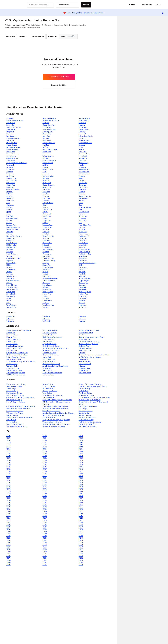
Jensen (81, 178)
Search (86, 5)
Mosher (45, 296)
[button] (163, 5)
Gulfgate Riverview (13, 189)
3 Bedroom (82, 317)
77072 (81, 487)
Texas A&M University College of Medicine (57, 400)
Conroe (45, 205)
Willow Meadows (48, 156)
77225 (8, 525)
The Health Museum (85, 348)
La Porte (9, 221)
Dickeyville (82, 258)
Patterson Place (47, 225)
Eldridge (45, 167)
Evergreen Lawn (12, 287)
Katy (80, 223)
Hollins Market (11, 245)
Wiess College (47, 393)
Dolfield (9, 283)
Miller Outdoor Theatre (14, 348)
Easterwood (82, 285)
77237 (81, 531)
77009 (81, 440)
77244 (81, 536)
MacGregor (10, 201)
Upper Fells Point (48, 236)
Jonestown (10, 232)
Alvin (8, 214)
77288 (81, 560)
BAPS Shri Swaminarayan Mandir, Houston (21, 362)
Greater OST (47, 187)
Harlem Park (11, 292)
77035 (45, 460)
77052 (8, 474)
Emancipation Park (85, 364)
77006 (81, 438)
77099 (45, 507)
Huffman (9, 207)
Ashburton (82, 276)
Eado (8, 203)
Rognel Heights (48, 267)
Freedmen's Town (48, 375)
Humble (9, 209)
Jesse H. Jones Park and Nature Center (55, 366)
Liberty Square (47, 294)
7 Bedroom (10, 321)
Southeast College (85, 389)
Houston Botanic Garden (51, 355)
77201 (81, 507)
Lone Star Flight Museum (15, 346)
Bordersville (83, 158)
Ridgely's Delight (84, 250)
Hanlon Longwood (85, 292)
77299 (81, 565)
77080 (45, 494)
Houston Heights (84, 118)
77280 (45, 558)
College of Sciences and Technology (91, 384)
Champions (10, 205)
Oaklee (81, 265)
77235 (8, 531)
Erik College (83, 409)
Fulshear (45, 223)
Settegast (82, 181)
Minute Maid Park (48, 339)
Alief (44, 172)
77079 (8, 494)
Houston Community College (16, 384)
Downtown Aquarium (86, 333)
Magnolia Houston (85, 373)
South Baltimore (12, 254)
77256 (81, 542)
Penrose (9, 267)
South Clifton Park (85, 225)
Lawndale (46, 201)
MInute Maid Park (85, 339)
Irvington (45, 263)
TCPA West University (86, 420)
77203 (45, 509)
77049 (8, 471)
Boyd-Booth (83, 256)
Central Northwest (12, 154)
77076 (8, 491)
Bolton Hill (10, 278)
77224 (81, 522)
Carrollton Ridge (48, 258)
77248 (45, 538)
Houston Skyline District (51, 121)
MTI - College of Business (15, 395)
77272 (45, 554)
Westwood (10, 174)
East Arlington (47, 285)
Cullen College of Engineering (52, 395)
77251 (8, 540)
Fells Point (46, 230)
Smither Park (47, 357)
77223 (45, 522)
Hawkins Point (47, 243)
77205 (8, 511)
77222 (8, 522)
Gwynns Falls (11, 263)
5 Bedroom (46, 319)
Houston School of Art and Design (54, 426)
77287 (45, 560)
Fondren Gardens (48, 176)
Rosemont (82, 301)
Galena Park (83, 216)
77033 (81, 458)
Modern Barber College (86, 395)
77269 (45, 551)
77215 (81, 516)
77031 (8, 458)
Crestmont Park (84, 154)
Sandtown (46, 303)
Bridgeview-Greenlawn (50, 278)
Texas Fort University (86, 411)
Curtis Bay (46, 241)
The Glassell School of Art (87, 424)
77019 (8, 449)
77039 (81, 462)
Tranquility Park (12, 366)
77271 (8, 554)
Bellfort (9, 194)
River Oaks (10, 125)
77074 (45, 489)
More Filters (52, 37)
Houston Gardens (12, 149)
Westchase (46, 123)
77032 (45, 458)
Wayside (81, 201)
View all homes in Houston (59, 77)
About (158, 5)
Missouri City (47, 214)
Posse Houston (11, 420)
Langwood (10, 167)
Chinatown (82, 123)
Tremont (9, 272)
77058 (8, 478)
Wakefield (10, 274)
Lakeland (45, 245)
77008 (45, 440)
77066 (81, 482)
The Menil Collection (50, 333)
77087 (81, 498)
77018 (81, 447)
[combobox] (41, 5)
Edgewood (10, 261)
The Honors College (85, 393)
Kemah (45, 218)
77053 (45, 474)
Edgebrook (10, 198)
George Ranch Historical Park (52, 373)
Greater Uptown (48, 169)
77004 (8, 438)
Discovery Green (12, 335)
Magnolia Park (83, 198)
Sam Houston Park (49, 359)
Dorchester (46, 283)
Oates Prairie (11, 183)
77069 (81, 485)
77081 (81, 494)
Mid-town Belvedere (13, 227)
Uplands (45, 272)
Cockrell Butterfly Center (51, 346)
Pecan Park (82, 189)
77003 (81, 436)
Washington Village (85, 254)
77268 (8, 551)
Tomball (45, 212)
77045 (81, 467)
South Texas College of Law (88, 406)
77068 (45, 485)
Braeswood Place (84, 141)
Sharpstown (10, 132)
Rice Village (83, 127)
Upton (8, 303)
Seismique (82, 366)
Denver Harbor (84, 121)
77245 (8, 538)
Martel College (84, 391)
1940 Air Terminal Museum (15, 375)
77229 (45, 527)
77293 (8, 565)
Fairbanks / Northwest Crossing (17, 163)
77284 (8, 560)
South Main (10, 176)
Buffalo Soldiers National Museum (90, 357)
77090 (81, 500)
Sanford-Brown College (14, 400)
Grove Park (82, 290)
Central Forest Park (49, 281)
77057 (81, 476)
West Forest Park (48, 305)
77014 (45, 445)
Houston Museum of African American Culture (94, 355)
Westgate (45, 274)
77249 (81, 538)
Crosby (81, 205)
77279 (8, 558)
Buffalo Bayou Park (13, 339)
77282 (81, 558)
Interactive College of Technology (90, 400)
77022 (8, 451)
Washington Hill (84, 236)
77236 (45, 531)
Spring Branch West (49, 129)
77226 (45, 525)
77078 (81, 491)
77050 (45, 471)
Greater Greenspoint (49, 161)
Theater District (84, 129)
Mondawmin (11, 296)
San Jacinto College (49, 418)
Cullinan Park (47, 368)
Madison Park (83, 294)
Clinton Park (11, 185)
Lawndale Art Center (49, 353)
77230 (81, 527)
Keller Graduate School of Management (19, 418)
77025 (8, 454)
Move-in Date (24, 37)
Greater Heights (12, 145)
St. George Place (12, 143)
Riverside (10, 252)
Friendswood (47, 216)
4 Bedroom (10, 319)
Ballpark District (48, 203)
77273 (81, 554)
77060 (81, 478)
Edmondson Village (49, 261)
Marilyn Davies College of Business (18, 409)
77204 (81, 509)
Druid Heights (83, 283)
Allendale (10, 196)
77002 (45, 436)
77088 (8, 500)
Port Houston (11, 123)
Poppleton (10, 250)
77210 (81, 514)
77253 (81, 540)
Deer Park (10, 216)
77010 (8, 442)
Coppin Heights (84, 281)
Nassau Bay (83, 221)
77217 (45, 518)
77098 (8, 507)
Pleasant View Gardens (14, 236)
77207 (81, 511)
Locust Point (83, 245)
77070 (8, 487)
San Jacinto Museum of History (89, 342)
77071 (45, 487)
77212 (8, 516)
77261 (8, 547)
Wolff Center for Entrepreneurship (90, 422)
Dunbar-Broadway (12, 230)
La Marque (82, 218)
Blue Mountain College (14, 393)
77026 (45, 454)
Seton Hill (82, 227)
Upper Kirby (47, 134)
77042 (81, 465)
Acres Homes (11, 129)
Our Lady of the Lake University (53, 415)
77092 (45, 502)
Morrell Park (47, 265)
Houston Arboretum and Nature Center (91, 337)
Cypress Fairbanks (85, 207)
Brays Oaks (82, 152)
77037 (8, 462)
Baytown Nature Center (14, 370)
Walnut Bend (47, 152)
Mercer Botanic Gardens (14, 359)
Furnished (82, 321)
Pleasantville (83, 183)
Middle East (83, 232)
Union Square (47, 254)
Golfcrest (82, 192)
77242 (8, 536)
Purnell (9, 301)
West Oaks (82, 167)
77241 (81, 534)
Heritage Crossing (48, 292)
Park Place (82, 194)
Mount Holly (83, 296)
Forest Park (82, 287)
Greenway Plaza (48, 132)
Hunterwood (47, 183)
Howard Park (11, 294)
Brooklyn (46, 238)
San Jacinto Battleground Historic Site (55, 348)
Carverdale (82, 161)
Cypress (45, 207)
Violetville (82, 272)
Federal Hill (83, 241)
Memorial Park (47, 342)
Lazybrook (82, 138)
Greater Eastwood (48, 185)
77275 (45, 556)
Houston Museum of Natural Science (19, 330)
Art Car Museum (12, 344)
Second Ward (11, 152)
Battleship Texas (84, 346)
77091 (8, 502)
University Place (84, 172)
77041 (45, 465)
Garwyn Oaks (47, 290)
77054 (81, 474)
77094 (8, 505)
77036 (81, 460)
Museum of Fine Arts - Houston (89, 330)
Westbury (82, 176)
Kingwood (10, 118)
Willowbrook (11, 161)
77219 (8, 520)
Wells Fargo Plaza (48, 370)
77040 (8, 465)
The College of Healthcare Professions (55, 406)
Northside (46, 138)
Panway (9, 298)
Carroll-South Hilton (13, 258)
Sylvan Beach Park (13, 368)
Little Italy (46, 232)
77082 (8, 496)
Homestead (46, 181)
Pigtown (45, 307)
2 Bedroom (46, 317)
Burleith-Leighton (85, 278)
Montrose (82, 125)
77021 (81, 449)
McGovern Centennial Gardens (17, 355)
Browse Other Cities (59, 85)
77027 (81, 454)
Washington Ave (84, 169)
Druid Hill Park (11, 285)
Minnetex (46, 196)
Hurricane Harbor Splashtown (88, 344)
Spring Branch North (13, 147)
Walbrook (82, 303)
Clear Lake (46, 198)
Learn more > (99, 13)
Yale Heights (47, 276)
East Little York (12, 181)
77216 (8, 518)
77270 (81, 551)
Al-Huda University (85, 415)
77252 (45, 540)
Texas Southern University (15, 411)
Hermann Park (11, 337)
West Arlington (11, 305)
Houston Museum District (15, 121)
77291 (45, 563)
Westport (9, 256)
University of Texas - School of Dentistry (56, 424)
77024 (81, 451)
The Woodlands (84, 212)
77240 (45, 534)
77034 (8, 460)
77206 (45, 511)
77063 (81, 480)
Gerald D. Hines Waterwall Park (17, 353)
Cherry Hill (10, 241)
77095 (45, 505)
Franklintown (83, 261)
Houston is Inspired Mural (51, 364)
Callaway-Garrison (13, 281)
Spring (81, 209)
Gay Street (82, 230)
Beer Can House (12, 350)
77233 (45, 529)
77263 (81, 547)
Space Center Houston (50, 330)
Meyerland (82, 134)
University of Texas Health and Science (55, 409)
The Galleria (83, 335)
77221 (81, 520)
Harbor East (83, 307)
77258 (45, 545)
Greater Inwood (48, 163)
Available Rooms (38, 37)
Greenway (82, 132)
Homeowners (147, 5)
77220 (45, 520)
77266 (45, 549)
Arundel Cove (83, 243)
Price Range (11, 37)
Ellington (82, 145)
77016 (8, 447)
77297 (45, 565)
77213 (45, 516)
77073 (8, 489)
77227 (81, 525)
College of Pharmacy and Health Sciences (20, 398)
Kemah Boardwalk (49, 335)
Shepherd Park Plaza (85, 143)
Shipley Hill (46, 270)
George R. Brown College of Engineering (56, 420)
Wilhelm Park (11, 276)
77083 (45, 496)
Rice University (84, 413)
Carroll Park (83, 238)
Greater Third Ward (49, 125)
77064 (8, 482)
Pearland (81, 214)
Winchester (82, 305)
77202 (8, 509)
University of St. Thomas (15, 413)
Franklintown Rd (12, 290)
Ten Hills (82, 270)
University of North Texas (87, 418)
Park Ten (82, 165)
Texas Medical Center (14, 127)
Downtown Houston (49, 118)
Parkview (46, 298)
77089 (45, 500)
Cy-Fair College (12, 422)
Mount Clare (47, 247)
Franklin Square (12, 243)
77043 (8, 467)
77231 (8, 529)
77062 (45, 480)
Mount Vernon (47, 227)
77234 (81, 529)
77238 (8, 534)
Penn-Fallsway (47, 234)
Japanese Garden (12, 364)
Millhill (9, 265)
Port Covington (47, 250)
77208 (8, 514)
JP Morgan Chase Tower (50, 350)
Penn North (82, 298)
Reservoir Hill (47, 301)
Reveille (45, 194)
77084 (81, 496)
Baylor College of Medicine (16, 402)
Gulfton (45, 147)
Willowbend (83, 156)
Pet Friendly (46, 321)
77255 (45, 542)
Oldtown (9, 234)
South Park (46, 192)
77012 (81, 442)
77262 (45, 547)
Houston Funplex (84, 362)
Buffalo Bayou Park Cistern (16, 357)
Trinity (81, 147)
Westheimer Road (84, 368)
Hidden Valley (83, 163)
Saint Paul (46, 252)
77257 (8, 545)
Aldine (81, 203)
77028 (8, 456)
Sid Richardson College (14, 386)
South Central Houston (50, 149)
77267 (81, 549)
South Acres (46, 154)
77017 (45, 447)
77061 (8, 480)
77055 (8, 476)
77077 (45, 491)
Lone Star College (48, 398)
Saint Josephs (11, 270)
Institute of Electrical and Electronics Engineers (94, 398)
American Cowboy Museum (16, 373)
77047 (45, 469)
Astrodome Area (84, 174)
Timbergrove (11, 141)
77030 (81, 456)
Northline (46, 178)
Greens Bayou (11, 156)
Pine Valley (46, 189)
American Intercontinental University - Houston (58, 413)
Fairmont (45, 287)
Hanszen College (12, 391)
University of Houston (50, 391)
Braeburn (45, 174)
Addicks (45, 165)
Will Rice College (48, 389)
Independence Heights (86, 136)
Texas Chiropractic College (15, 424)
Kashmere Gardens (13, 138)
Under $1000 (11, 317)
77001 (8, 436)
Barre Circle (10, 238)
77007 (8, 440)
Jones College (11, 389)
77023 (45, 451)
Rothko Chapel (11, 342)
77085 (8, 498)
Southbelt (46, 145)
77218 (81, 518)
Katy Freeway (83, 370)
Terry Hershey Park (49, 362)
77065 (45, 482)
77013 (8, 445)
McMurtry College (49, 386)
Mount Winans (11, 247)
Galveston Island (12, 218)
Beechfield (46, 256)
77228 (8, 527)
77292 (81, 563)
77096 (81, 505)
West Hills (82, 274)
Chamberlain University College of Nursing (21, 406)
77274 (8, 556)
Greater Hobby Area (85, 196)
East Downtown (12, 136)
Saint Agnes (83, 267)
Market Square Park (85, 350)
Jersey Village (47, 209)
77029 (45, 456)
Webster (9, 223)
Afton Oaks (46, 136)
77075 (81, 489)
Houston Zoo (11, 333)
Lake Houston (11, 178)
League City (46, 221)
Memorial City (47, 127)
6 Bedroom (82, 319)
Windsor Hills (11, 307)
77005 (45, 438)
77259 (81, 545)
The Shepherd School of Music (17, 426)
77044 (45, 467)
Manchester (10, 187)
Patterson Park (11, 225)
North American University (88, 426)
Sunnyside (10, 192)
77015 (81, 445)
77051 (81, 471)
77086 (45, 498)
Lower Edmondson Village (87, 263)
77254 (8, 542)
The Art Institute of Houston (52, 422)
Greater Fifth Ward (49, 143)
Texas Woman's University (51, 411)
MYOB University (13, 415)
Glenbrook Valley (12, 158)
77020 (45, 449)
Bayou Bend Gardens (49, 344)
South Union (83, 187)
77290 (8, 563)
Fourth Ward (47, 141)
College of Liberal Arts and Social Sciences (93, 386)
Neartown (10, 172)
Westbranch (10, 165)
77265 (8, 549)
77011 (44, 442)
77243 (45, 536)
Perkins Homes (84, 234)
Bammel (81, 149)
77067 (8, 485)
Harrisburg (82, 185)
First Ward (46, 158)
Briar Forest (10, 169)
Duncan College (48, 384)
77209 (45, 514)
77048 (81, 469)
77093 (81, 502)
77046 (8, 469)
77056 (45, 476)
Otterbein (82, 247)
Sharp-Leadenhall (84, 252)
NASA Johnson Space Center (52, 337)
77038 (45, 462)
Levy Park (82, 353)
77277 (81, 556)
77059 (45, 478)
